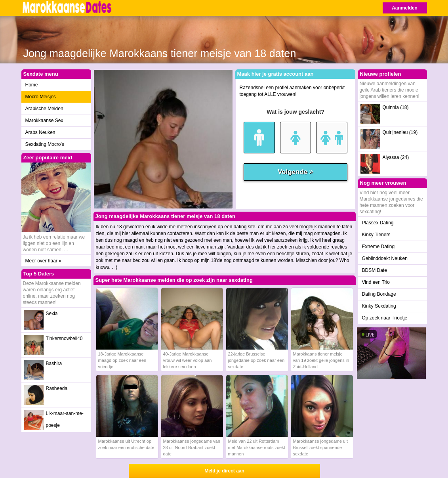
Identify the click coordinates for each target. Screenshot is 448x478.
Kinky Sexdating (379, 306)
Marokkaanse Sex (44, 120)
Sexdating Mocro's (45, 144)
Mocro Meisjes (41, 97)
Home (32, 85)
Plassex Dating (378, 223)
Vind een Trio (376, 282)
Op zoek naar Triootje (385, 318)
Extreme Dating (378, 247)
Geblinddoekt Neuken (385, 258)
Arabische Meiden (44, 109)
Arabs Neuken (40, 132)
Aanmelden (405, 8)
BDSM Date (375, 270)
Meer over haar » (43, 261)
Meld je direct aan (224, 471)
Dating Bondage (379, 294)
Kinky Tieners (376, 235)
